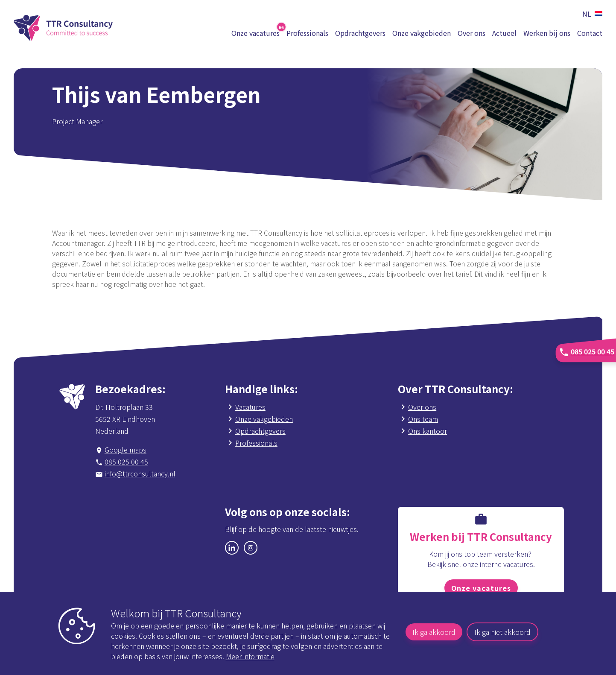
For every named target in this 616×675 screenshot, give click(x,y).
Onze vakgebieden (422, 33)
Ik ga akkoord (434, 632)
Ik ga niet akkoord (502, 632)
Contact (590, 33)
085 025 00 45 (126, 462)
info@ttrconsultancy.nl (140, 473)
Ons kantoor (428, 431)
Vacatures (250, 407)
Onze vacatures (481, 588)
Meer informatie (250, 656)
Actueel (504, 33)
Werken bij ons (547, 33)
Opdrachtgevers (360, 33)
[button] (591, 14)
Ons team (423, 419)
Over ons (471, 33)
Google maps (126, 450)
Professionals (307, 33)
